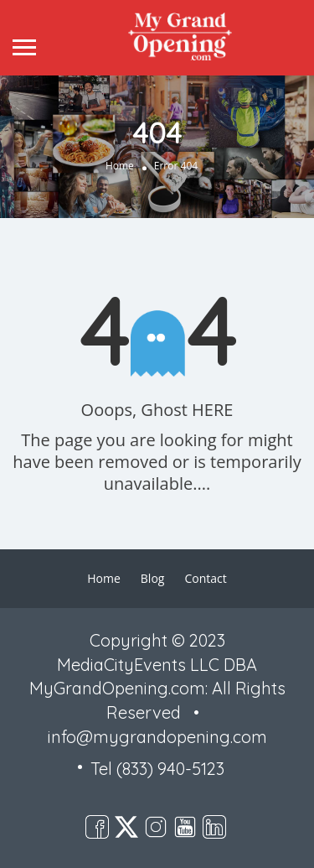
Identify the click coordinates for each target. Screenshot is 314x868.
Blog (153, 578)
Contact (205, 578)
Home (120, 166)
